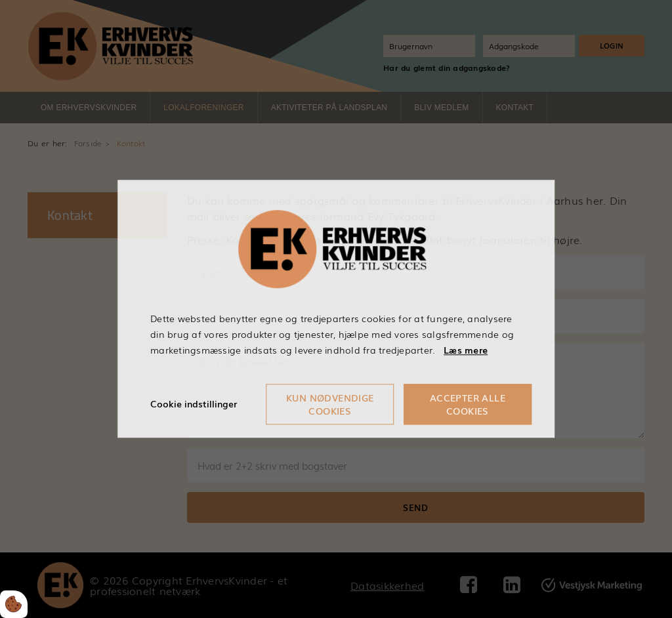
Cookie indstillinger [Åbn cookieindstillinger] (194, 404)
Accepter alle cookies (468, 405)
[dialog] (336, 309)
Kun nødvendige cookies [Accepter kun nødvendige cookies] (330, 405)
